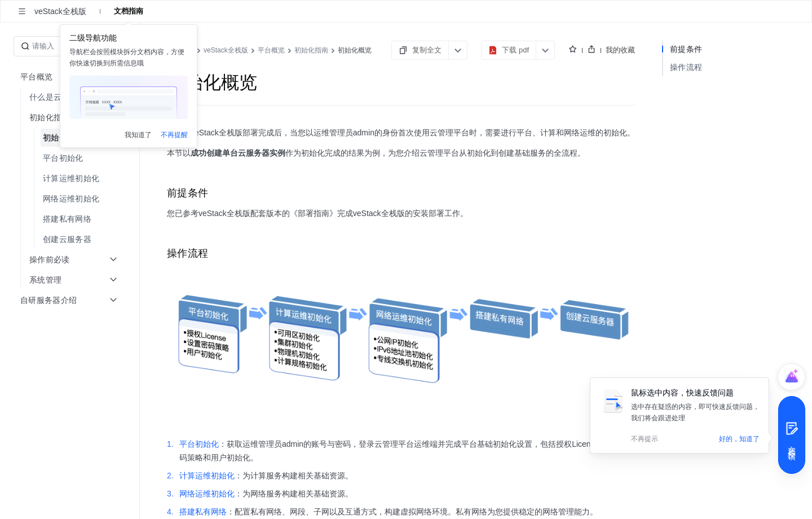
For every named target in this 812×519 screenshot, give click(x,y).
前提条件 (686, 49)
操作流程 (686, 67)
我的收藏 (620, 50)
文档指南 (129, 11)
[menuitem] (71, 97)
